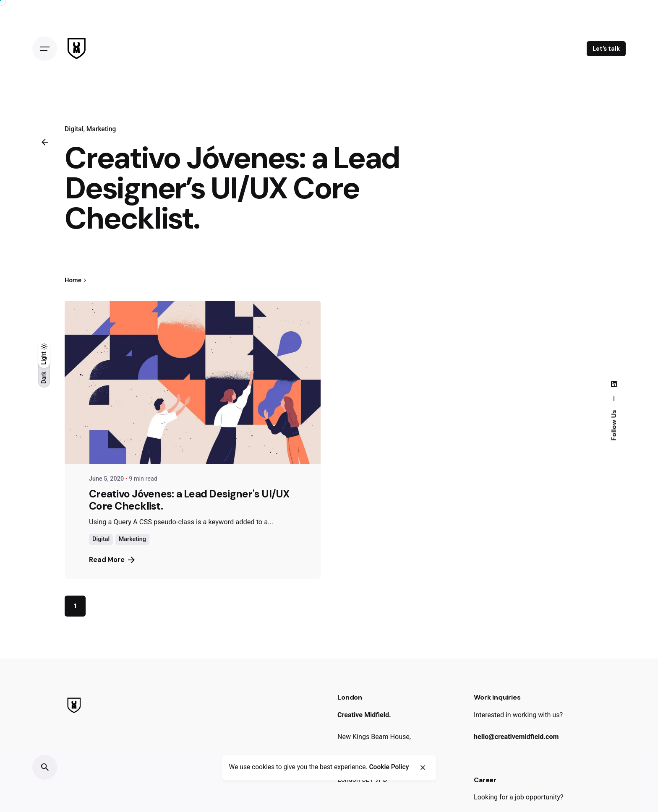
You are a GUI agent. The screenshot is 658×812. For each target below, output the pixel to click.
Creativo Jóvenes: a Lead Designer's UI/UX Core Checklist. (189, 500)
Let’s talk (606, 49)
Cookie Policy (389, 768)
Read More (112, 560)
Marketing (101, 129)
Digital (74, 129)
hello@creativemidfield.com (516, 737)
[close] (423, 768)
